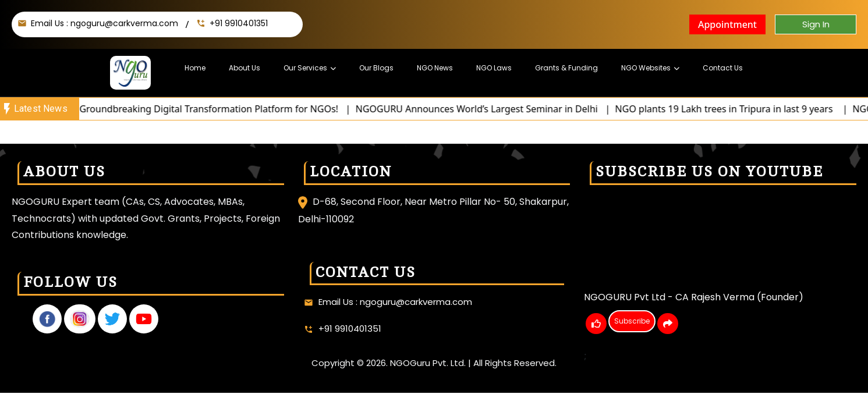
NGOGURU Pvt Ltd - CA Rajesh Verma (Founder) (694, 297)
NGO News (435, 68)
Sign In (816, 24)
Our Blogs (376, 68)
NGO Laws (494, 68)
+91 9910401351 (239, 23)
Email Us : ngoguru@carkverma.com (104, 23)
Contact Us (723, 68)
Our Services (305, 68)
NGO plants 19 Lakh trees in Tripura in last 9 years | (740, 109)
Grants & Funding (566, 68)
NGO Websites (646, 68)
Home (195, 68)
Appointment (727, 24)
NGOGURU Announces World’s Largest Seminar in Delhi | (491, 109)
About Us (245, 68)
